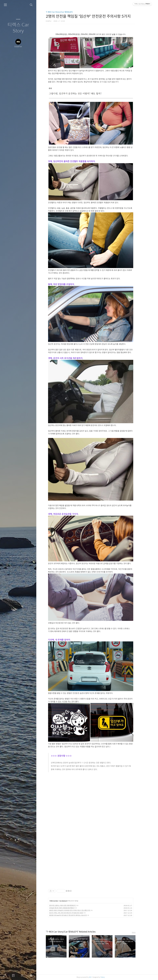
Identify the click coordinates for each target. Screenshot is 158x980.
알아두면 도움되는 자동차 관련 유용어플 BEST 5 (69, 905)
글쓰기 (5, 975)
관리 (31, 975)
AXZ (97, 977)
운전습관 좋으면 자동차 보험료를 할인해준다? (68, 908)
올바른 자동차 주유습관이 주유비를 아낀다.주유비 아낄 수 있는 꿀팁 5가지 (76, 910)
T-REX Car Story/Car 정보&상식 (66, 12)
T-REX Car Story (60, 901)
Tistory (109, 977)
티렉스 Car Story (18, 28)
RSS (23, 975)
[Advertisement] (78, 792)
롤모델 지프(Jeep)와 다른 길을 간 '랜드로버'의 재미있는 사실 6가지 (75, 915)
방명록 (14, 975)
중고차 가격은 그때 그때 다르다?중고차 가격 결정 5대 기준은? (73, 913)
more (140, 932)
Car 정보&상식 (70, 901)
